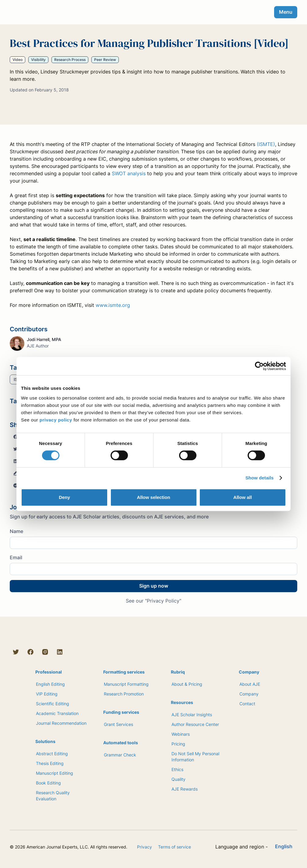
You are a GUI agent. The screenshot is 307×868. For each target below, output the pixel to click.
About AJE (250, 684)
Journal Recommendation (61, 723)
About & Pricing (187, 684)
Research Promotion (124, 694)
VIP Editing (47, 694)
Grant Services (118, 724)
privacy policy (56, 420)
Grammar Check (120, 755)
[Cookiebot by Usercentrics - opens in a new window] (259, 366)
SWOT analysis (129, 173)
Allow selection (153, 497)
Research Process (70, 60)
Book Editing (48, 783)
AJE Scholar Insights (192, 715)
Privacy (145, 847)
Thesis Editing (50, 763)
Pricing (178, 744)
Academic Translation (57, 713)
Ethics (177, 769)
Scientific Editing (53, 704)
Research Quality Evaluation (53, 796)
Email (16, 557)
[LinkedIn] (60, 652)
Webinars (181, 734)
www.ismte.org (113, 305)
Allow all (243, 497)
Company (249, 694)
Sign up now (154, 586)
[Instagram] (45, 652)
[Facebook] (30, 652)
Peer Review (105, 60)
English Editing (50, 684)
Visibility (38, 60)
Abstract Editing (52, 754)
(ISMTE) (266, 144)
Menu (286, 12)
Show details (260, 478)
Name (16, 531)
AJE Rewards (185, 789)
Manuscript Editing (55, 773)
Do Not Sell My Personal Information (195, 757)
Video (18, 60)
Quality (178, 779)
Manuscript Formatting (126, 684)
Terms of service (175, 847)
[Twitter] (16, 652)
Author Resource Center (195, 724)
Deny (64, 497)
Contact (247, 704)
